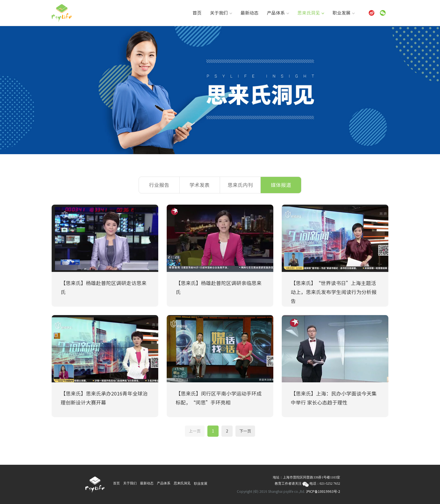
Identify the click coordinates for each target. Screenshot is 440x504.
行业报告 (159, 185)
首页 (197, 13)
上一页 (195, 431)
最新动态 (249, 13)
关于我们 (221, 13)
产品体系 (278, 13)
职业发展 (344, 13)
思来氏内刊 (240, 185)
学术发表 (200, 185)
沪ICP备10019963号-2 (323, 491)
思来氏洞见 (311, 13)
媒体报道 (281, 185)
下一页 (245, 431)
